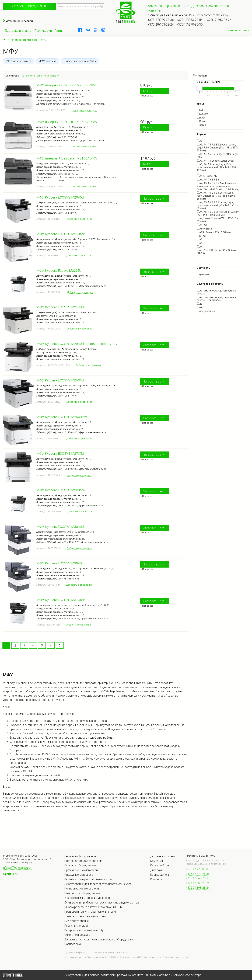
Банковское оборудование (82, 893)
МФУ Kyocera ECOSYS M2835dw (61, 490)
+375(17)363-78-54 (190, 20)
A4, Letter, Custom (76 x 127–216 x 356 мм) (217, 220)
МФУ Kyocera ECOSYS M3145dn (61, 600)
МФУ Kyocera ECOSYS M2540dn (61, 307)
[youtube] (96, 30)
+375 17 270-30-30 (198, 869)
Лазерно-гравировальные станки (86, 916)
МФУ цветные (47, 61)
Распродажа (73, 944)
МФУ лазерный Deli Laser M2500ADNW (67, 122)
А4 (200, 247)
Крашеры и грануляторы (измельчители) (90, 912)
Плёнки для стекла (76, 926)
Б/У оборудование (77, 921)
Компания (155, 6)
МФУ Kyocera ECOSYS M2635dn (61, 380)
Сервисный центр (176, 6)
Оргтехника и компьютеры (81, 870)
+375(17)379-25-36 (161, 20)
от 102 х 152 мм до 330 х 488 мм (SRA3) (216, 252)
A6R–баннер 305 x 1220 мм (214, 232)
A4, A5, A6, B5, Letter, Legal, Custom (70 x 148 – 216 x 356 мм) (218, 213)
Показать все (204, 256)
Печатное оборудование (24, 40)
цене (39, 76)
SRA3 (201, 236)
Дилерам (198, 6)
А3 (200, 239)
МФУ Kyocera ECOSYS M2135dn (61, 234)
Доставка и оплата (18, 31)
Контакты (154, 11)
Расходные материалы (79, 875)
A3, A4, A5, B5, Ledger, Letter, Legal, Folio (218, 156)
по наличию (28, 76)
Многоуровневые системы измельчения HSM (93, 907)
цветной (203, 274)
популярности (51, 76)
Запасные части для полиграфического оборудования (100, 939)
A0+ (200, 141)
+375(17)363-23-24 (218, 20)
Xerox (201, 125)
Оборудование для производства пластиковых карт (98, 884)
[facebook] (80, 30)
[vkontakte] (88, 30)
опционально (206, 311)
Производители (217, 6)
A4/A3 (202, 225)
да (199, 304)
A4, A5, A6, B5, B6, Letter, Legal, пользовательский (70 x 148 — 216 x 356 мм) (217, 205)
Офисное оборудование (80, 865)
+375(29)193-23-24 (161, 25)
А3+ (200, 243)
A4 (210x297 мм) (208, 176)
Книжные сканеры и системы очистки (88, 879)
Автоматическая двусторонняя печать (216, 292)
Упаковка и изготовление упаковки (87, 898)
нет (200, 307)
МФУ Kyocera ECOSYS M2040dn (61, 197)
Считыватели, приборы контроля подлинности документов (102, 903)
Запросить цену (154, 199)
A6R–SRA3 (204, 229)
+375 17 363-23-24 (198, 883)
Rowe (201, 121)
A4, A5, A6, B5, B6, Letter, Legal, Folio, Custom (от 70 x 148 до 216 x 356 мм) (216, 196)
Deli (200, 110)
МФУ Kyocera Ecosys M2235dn (60, 271)
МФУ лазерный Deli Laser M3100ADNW (67, 158)
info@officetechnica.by (213, 15)
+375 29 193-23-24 (198, 888)
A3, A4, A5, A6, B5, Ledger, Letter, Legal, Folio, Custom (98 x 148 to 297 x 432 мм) (218, 148)
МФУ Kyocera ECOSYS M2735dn (61, 453)
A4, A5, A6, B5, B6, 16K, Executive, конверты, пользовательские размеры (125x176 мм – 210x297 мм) (218, 186)
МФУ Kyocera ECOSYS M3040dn (61, 527)
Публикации (43, 31)
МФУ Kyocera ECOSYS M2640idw (62, 417)
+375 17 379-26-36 (198, 874)
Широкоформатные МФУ (80, 61)
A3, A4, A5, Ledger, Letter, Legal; (216, 161)
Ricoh (201, 118)
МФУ (44, 40)
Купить (148, 91)
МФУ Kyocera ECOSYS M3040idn (61, 563)
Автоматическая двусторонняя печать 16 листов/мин (216, 299)
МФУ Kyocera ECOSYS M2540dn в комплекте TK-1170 (78, 344)
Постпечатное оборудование (83, 861)
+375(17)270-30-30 (190, 25)
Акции (59, 31)
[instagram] (103, 30)
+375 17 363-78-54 (198, 878)
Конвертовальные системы (82, 889)
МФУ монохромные (18, 61)
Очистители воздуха (77, 935)
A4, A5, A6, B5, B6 (208, 180)
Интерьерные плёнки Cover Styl (84, 930)
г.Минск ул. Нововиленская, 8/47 (171, 15)
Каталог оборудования (29, 6)
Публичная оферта (75, 952)
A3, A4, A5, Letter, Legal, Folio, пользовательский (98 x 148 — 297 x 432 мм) (217, 167)
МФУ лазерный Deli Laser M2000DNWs (66, 85)
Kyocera (202, 114)
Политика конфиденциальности (109, 952)
